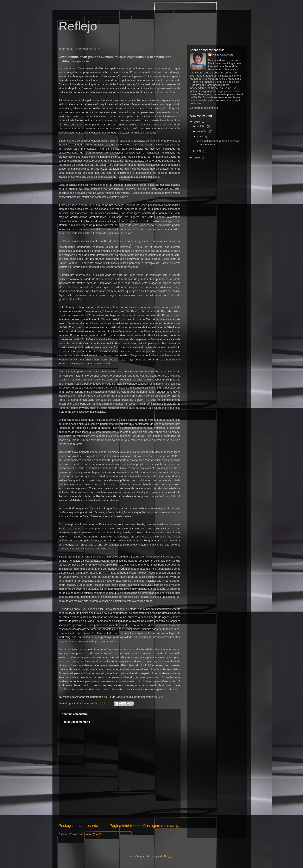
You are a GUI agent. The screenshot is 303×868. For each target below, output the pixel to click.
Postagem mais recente (78, 826)
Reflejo (78, 26)
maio (200, 136)
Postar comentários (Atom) (85, 834)
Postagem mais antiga (162, 826)
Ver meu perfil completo (204, 108)
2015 (197, 158)
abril (200, 151)
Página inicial (121, 826)
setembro (203, 131)
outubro (202, 126)
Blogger (169, 856)
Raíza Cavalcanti (223, 55)
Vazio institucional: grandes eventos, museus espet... (218, 143)
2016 (197, 122)
